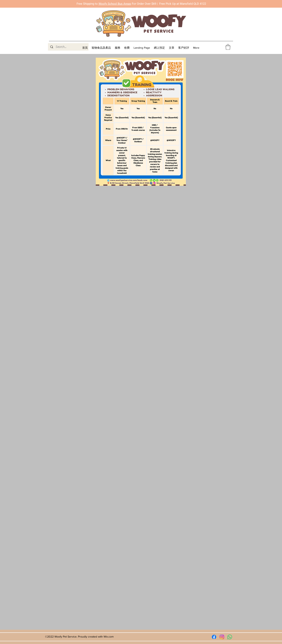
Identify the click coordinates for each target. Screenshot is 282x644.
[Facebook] (214, 637)
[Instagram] (222, 637)
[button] (117, 48)
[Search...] (68, 47)
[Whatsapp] (230, 637)
